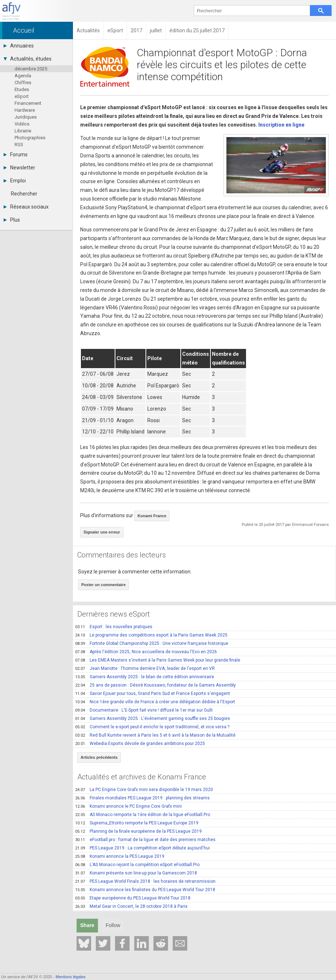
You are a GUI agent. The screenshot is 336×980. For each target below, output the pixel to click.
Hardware (25, 110)
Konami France (152, 516)
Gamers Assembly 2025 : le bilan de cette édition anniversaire (145, 677)
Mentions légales (71, 977)
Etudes (22, 89)
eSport (22, 96)
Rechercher (24, 194)
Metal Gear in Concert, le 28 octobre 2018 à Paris (131, 906)
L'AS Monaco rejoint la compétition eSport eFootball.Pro (137, 865)
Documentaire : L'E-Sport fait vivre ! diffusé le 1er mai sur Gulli (144, 710)
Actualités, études (28, 59)
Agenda (23, 76)
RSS (19, 145)
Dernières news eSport (114, 614)
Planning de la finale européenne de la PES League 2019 (138, 831)
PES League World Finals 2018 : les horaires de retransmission (145, 881)
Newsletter (19, 168)
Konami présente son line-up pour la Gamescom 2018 (136, 873)
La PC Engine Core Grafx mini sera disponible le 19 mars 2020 (144, 790)
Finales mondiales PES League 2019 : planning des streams (142, 798)
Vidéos (22, 124)
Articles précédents (99, 757)
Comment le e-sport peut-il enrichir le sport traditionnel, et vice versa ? (152, 727)
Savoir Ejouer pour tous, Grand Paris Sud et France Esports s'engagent (153, 693)
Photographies (30, 138)
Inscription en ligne (281, 125)
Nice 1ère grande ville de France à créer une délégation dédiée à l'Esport (155, 702)
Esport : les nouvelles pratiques (114, 627)
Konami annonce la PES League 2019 (120, 856)
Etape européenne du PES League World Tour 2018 (133, 898)
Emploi (15, 181)
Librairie (23, 131)
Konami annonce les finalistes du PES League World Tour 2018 (145, 890)
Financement (28, 103)
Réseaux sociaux (26, 207)
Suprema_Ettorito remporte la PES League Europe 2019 (137, 823)
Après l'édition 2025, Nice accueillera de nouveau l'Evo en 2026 (146, 652)
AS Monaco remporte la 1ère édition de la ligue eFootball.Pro (143, 815)
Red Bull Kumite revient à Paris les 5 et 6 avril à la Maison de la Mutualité (155, 735)
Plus (12, 220)
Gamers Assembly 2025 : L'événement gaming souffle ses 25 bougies (153, 718)
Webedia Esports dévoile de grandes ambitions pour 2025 (140, 744)
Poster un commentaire (103, 585)
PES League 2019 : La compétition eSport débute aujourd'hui (142, 848)
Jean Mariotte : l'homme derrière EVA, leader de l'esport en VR (145, 668)
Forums (16, 155)
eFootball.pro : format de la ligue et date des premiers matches (145, 840)
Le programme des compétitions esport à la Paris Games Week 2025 (151, 635)
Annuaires (19, 46)
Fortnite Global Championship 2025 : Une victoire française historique (152, 643)
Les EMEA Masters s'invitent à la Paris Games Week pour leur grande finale (158, 660)
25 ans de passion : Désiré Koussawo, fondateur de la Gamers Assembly (155, 685)
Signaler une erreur (102, 532)
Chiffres (23, 83)
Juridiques (26, 117)
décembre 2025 (31, 69)
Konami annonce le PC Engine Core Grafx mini (128, 806)
